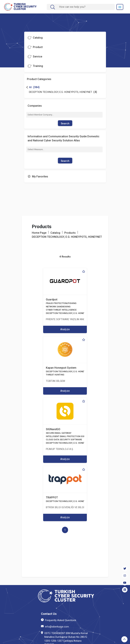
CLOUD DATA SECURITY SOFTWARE (64, 440)
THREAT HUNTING (55, 375)
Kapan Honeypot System (61, 368)
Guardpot (52, 300)
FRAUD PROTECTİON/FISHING (61, 303)
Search (65, 124)
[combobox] (64, 115)
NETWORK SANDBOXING (58, 307)
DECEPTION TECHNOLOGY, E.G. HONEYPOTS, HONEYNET (74, 313)
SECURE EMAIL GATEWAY (59, 433)
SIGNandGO (53, 429)
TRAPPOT (52, 497)
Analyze (65, 329)
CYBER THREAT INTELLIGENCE (61, 310)
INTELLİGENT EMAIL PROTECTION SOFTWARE (69, 436)
